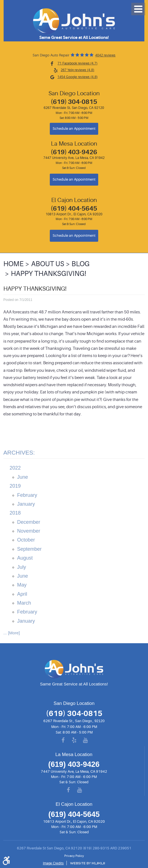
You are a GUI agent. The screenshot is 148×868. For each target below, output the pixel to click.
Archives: (19, 452)
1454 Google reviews (77, 77)
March (24, 603)
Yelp (74, 740)
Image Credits (53, 863)
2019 (15, 486)
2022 (15, 468)
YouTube (85, 740)
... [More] (12, 633)
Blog (81, 264)
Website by (87, 863)
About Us (48, 264)
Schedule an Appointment (74, 129)
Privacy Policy (74, 856)
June (23, 477)
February (27, 495)
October (26, 540)
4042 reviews (105, 55)
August (25, 558)
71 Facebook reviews (77, 63)
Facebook (63, 740)
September (29, 549)
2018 (15, 513)
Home (13, 264)
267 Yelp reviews (77, 70)
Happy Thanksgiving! (49, 274)
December (29, 522)
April (22, 594)
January (26, 504)
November (29, 531)
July (22, 567)
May (22, 585)
